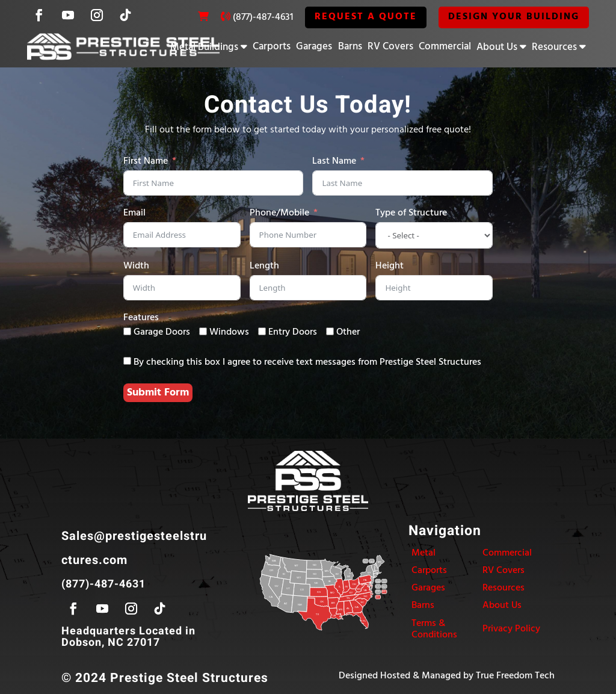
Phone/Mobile (279, 213)
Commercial (445, 47)
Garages (314, 47)
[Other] (330, 331)
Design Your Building (514, 17)
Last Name (334, 162)
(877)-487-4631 (263, 17)
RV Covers (390, 47)
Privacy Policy (511, 629)
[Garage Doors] (127, 331)
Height (390, 266)
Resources (554, 47)
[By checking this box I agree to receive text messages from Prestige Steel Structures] (127, 361)
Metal (423, 553)
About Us (497, 47)
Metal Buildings (204, 47)
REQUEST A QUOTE (366, 17)
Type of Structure (411, 213)
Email (134, 213)
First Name (146, 162)
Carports (272, 47)
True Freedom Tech (515, 676)
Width (136, 266)
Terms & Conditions (434, 629)
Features (141, 318)
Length (264, 266)
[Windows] (203, 331)
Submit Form (158, 393)
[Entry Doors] (262, 331)
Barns (350, 47)
